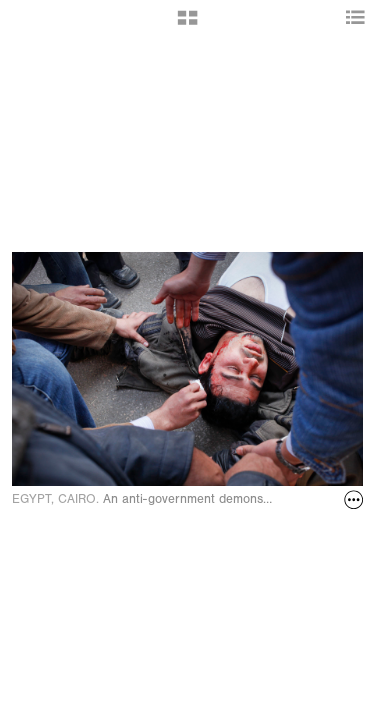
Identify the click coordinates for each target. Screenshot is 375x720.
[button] (187, 25)
